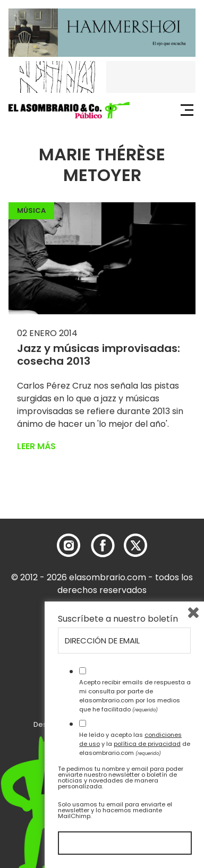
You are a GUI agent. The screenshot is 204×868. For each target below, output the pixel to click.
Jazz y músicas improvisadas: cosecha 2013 (99, 355)
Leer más (36, 446)
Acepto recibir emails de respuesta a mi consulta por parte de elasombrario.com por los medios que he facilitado (135, 695)
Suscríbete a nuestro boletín (118, 619)
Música (31, 210)
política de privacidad (147, 744)
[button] (69, 110)
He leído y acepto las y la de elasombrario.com (135, 744)
